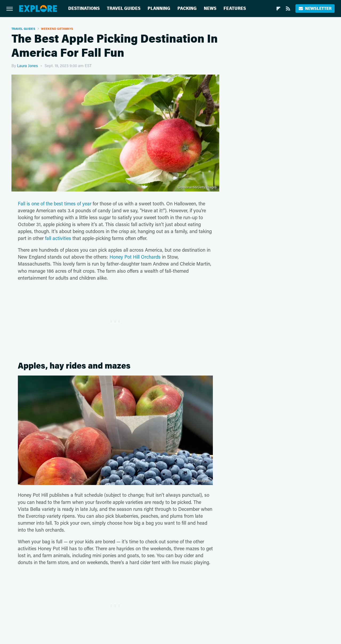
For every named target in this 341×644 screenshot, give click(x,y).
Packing (187, 8)
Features (235, 8)
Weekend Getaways (57, 29)
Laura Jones (27, 66)
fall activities (58, 238)
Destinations (84, 8)
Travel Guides (124, 8)
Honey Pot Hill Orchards (135, 257)
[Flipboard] (278, 9)
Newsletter (315, 8)
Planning (159, 8)
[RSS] (288, 9)
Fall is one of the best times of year (55, 203)
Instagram (203, 481)
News (210, 8)
